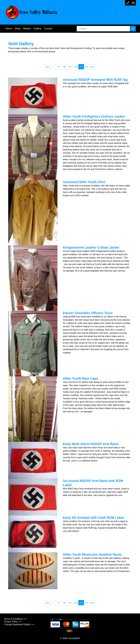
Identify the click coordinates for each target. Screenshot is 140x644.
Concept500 (74, 638)
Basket (27, 29)
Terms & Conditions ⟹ (15, 619)
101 (81, 67)
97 (59, 67)
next (92, 67)
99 (70, 67)
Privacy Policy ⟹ (13, 622)
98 (64, 67)
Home (9, 29)
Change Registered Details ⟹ (19, 624)
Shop (18, 29)
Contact (48, 29)
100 (76, 67)
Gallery (37, 29)
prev (48, 67)
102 (87, 67)
